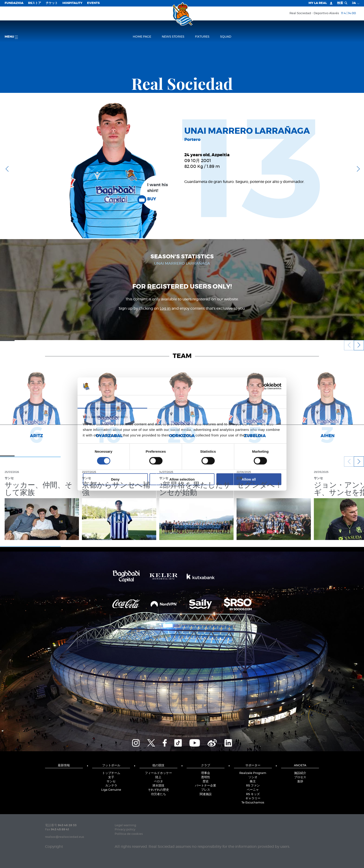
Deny (115, 479)
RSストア (35, 3)
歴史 (206, 782)
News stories (173, 37)
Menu (11, 37)
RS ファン (253, 786)
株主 (253, 782)
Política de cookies (129, 834)
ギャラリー (253, 798)
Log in (165, 309)
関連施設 (206, 794)
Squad (226, 37)
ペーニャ (253, 790)
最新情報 (64, 766)
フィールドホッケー (158, 773)
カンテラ (111, 786)
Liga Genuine (111, 790)
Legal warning (125, 825)
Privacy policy (125, 830)
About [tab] (252, 401)
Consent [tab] (112, 401)
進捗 (300, 782)
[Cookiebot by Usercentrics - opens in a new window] (261, 386)
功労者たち (158, 794)
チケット (52, 3)
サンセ (111, 782)
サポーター (253, 766)
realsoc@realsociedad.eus (65, 837)
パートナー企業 (206, 786)
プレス (206, 790)
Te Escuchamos (253, 803)
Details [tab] (182, 401)
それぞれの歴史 (158, 790)
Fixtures (202, 37)
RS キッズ (253, 794)
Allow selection (182, 479)
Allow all (249, 479)
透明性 (206, 777)
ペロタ (158, 782)
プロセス (300, 777)
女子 (111, 777)
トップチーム (111, 773)
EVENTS (93, 3)
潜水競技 (158, 786)
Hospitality (72, 3)
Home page (142, 37)
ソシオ (253, 777)
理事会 (206, 773)
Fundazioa (14, 3)
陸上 (158, 777)
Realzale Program (253, 773)
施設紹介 (300, 773)
